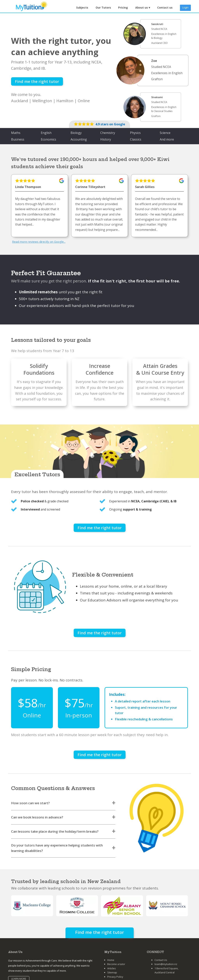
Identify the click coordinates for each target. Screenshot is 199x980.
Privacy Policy (115, 977)
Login (185, 7)
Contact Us (161, 960)
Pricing (123, 7)
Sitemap (112, 972)
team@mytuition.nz (166, 964)
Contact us (165, 7)
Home (111, 960)
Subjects (82, 7)
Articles (112, 968)
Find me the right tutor (37, 81)
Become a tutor (116, 964)
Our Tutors (103, 7)
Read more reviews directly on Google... (39, 242)
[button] (143, 8)
